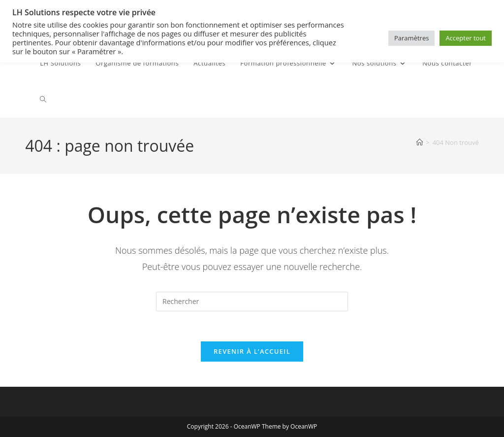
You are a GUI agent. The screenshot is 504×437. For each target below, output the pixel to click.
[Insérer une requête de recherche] (252, 302)
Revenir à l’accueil (252, 351)
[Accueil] (420, 142)
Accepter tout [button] (466, 38)
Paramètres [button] (411, 38)
